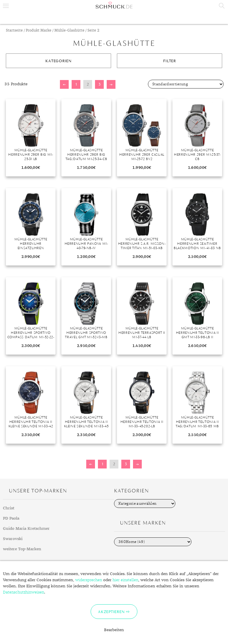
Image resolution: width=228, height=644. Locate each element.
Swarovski (13, 539)
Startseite (14, 31)
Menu (6, 6)
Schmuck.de (114, 5)
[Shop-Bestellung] (186, 84)
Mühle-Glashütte (69, 31)
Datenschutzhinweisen (24, 592)
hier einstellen (125, 580)
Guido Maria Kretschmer (26, 529)
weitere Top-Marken (22, 549)
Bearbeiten (114, 630)
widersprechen (89, 580)
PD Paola (11, 518)
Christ (9, 508)
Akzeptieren (111, 612)
